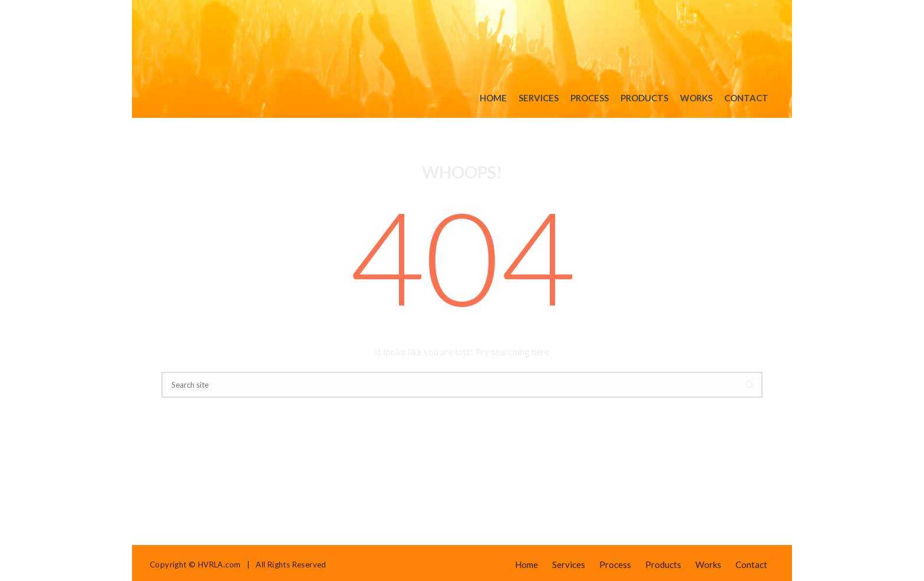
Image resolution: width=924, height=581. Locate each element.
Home (493, 98)
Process (590, 98)
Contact (746, 98)
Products (644, 98)
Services (539, 98)
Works (696, 98)
